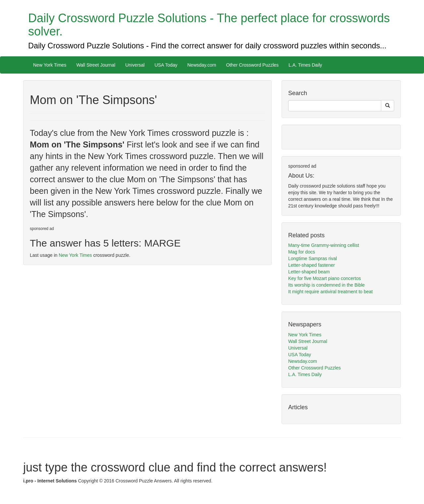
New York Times (50, 65)
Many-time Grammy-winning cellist (324, 245)
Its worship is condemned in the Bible (326, 285)
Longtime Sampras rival (313, 258)
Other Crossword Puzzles (252, 65)
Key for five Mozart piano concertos (324, 278)
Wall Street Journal (96, 65)
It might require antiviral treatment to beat (330, 292)
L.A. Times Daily (305, 65)
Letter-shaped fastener (312, 265)
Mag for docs (302, 252)
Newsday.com (202, 65)
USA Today (166, 65)
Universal (135, 65)
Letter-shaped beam (309, 272)
